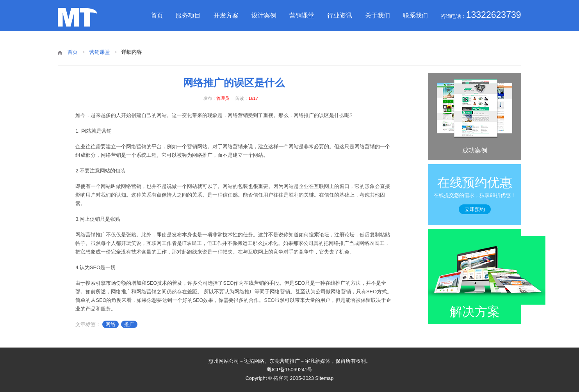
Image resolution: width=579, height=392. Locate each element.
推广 (129, 324)
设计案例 (264, 15)
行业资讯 (340, 15)
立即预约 (475, 209)
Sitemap (324, 378)
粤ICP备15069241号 (289, 370)
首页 (157, 15)
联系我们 (415, 15)
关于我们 (378, 15)
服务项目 (188, 15)
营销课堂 (302, 15)
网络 (110, 324)
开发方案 (226, 15)
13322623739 (494, 15)
